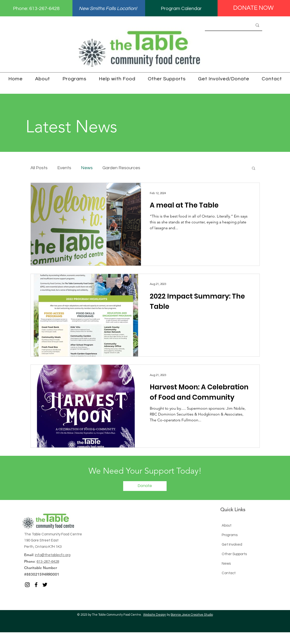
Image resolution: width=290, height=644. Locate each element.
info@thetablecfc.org (53, 555)
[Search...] (223, 25)
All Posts (39, 168)
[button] (254, 169)
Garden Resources (121, 168)
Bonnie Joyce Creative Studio (192, 615)
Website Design (155, 615)
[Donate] (145, 486)
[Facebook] (36, 585)
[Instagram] (27, 585)
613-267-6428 (44, 9)
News (87, 168)
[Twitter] (45, 585)
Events (64, 168)
